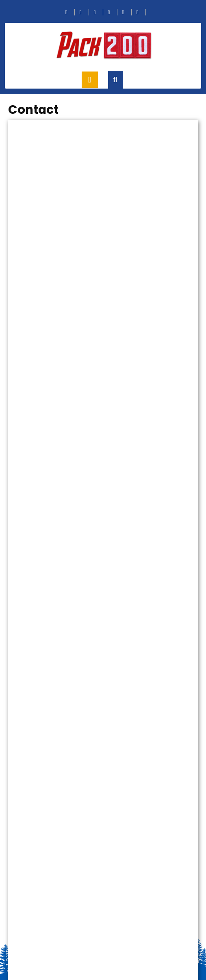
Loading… (103, 545)
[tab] (90, 80)
